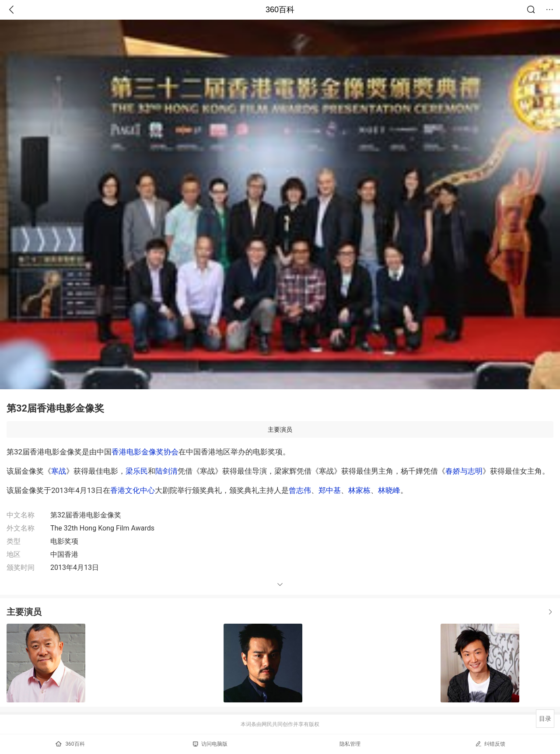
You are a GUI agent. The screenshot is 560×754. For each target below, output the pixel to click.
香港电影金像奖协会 (145, 452)
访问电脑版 (210, 744)
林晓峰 (389, 490)
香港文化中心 (133, 490)
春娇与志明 (464, 471)
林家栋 (359, 490)
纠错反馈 (490, 744)
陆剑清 (166, 471)
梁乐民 (137, 471)
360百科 (280, 10)
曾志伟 (300, 490)
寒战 (59, 471)
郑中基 (330, 490)
